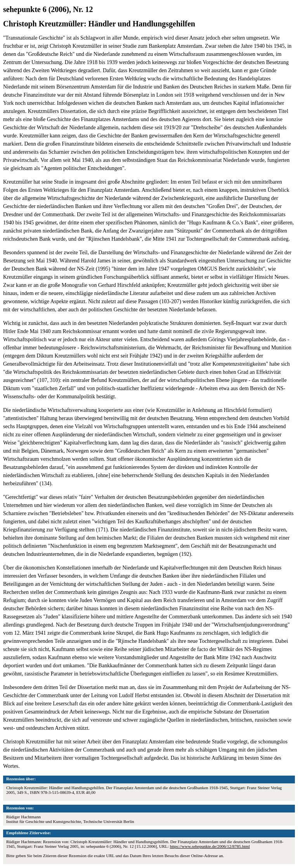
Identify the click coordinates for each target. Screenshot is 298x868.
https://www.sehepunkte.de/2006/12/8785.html (210, 846)
